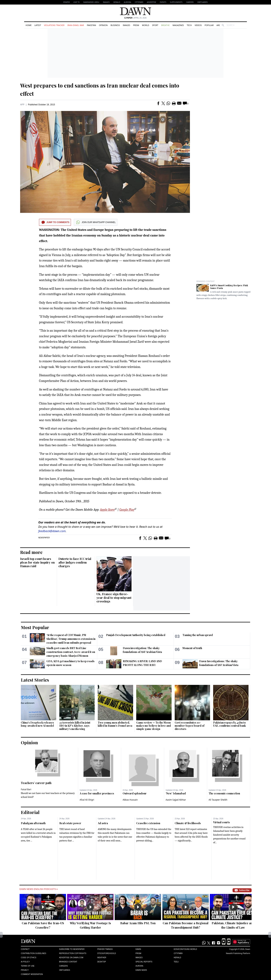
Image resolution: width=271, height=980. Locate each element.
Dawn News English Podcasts (38, 889)
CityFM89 (139, 2)
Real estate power (70, 823)
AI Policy (25, 962)
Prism (136, 25)
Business (115, 25)
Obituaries (202, 2)
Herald (117, 2)
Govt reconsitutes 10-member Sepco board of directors (190, 726)
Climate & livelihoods (188, 823)
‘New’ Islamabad (176, 793)
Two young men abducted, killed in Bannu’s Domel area (115, 724)
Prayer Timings (105, 949)
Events (163, 2)
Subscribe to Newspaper (72, 949)
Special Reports (144, 962)
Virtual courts (221, 822)
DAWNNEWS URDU (91, 2)
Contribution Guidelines (33, 953)
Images (106, 2)
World (146, 25)
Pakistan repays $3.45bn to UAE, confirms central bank (229, 724)
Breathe (165, 25)
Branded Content (206, 281)
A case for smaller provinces (97, 793)
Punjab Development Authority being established (136, 635)
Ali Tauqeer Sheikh (218, 800)
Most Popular (35, 627)
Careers (190, 2)
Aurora (128, 2)
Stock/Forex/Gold (107, 953)
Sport (155, 25)
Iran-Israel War (76, 25)
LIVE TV (76, 2)
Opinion (103, 25)
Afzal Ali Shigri (87, 800)
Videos (198, 25)
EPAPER (66, 2)
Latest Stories (35, 680)
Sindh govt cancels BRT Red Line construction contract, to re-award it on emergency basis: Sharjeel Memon (71, 652)
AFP (22, 105)
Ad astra (103, 823)
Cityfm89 (178, 953)
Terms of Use (28, 966)
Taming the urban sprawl (198, 635)
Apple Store (107, 510)
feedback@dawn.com (52, 531)
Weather (102, 958)
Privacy (25, 970)
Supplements (176, 2)
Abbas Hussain (130, 800)
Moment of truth (192, 648)
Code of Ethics (29, 958)
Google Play (127, 510)
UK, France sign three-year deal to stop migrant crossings (114, 598)
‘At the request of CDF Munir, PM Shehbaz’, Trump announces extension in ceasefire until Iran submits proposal (71, 639)
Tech (189, 25)
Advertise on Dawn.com (71, 958)
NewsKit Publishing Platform (238, 953)
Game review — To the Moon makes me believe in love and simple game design (154, 726)
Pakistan (91, 25)
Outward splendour (135, 793)
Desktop (102, 962)
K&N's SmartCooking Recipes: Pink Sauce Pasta (229, 287)
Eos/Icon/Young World (185, 949)
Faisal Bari (26, 789)
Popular (209, 25)
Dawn (138, 949)
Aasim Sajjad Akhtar (176, 800)
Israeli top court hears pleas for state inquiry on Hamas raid (37, 562)
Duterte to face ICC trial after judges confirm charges (75, 562)
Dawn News (141, 970)
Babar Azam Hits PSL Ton (138, 923)
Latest (38, 25)
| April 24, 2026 (135, 18)
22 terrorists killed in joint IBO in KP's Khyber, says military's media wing (75, 726)
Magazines (178, 25)
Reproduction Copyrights (73, 953)
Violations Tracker (54, 25)
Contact (25, 949)
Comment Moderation (32, 974)
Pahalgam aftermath (33, 823)
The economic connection (224, 793)
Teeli (176, 962)
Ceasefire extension (148, 823)
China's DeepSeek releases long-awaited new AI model (37, 724)
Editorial (30, 812)
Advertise (152, 2)
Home (29, 25)
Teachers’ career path (36, 783)
